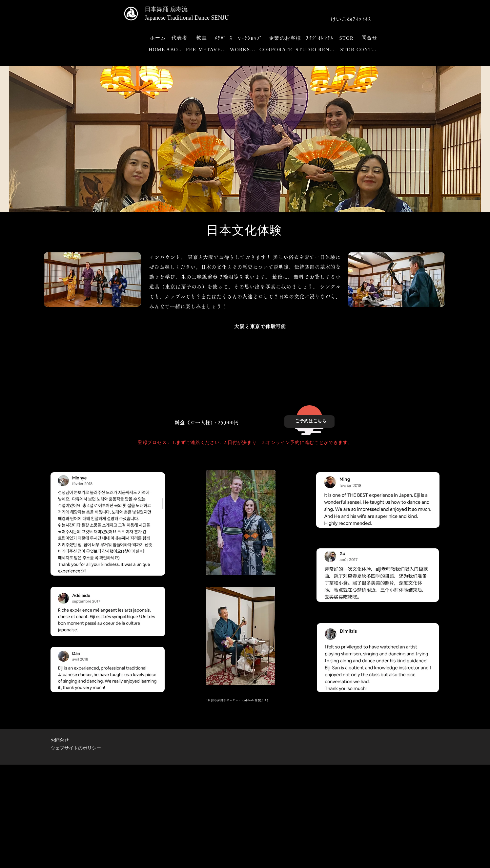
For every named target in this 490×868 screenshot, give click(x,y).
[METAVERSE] (214, 50)
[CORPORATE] (277, 50)
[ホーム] (159, 38)
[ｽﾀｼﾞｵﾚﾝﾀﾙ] (320, 38)
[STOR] (347, 38)
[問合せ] (370, 38)
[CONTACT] (369, 50)
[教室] (202, 38)
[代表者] (180, 38)
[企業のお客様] (286, 38)
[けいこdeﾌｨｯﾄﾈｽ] (352, 19)
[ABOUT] (176, 50)
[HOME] (158, 50)
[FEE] (192, 50)
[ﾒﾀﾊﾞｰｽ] (224, 38)
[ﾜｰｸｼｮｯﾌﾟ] (251, 39)
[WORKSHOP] (245, 50)
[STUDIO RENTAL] (317, 50)
